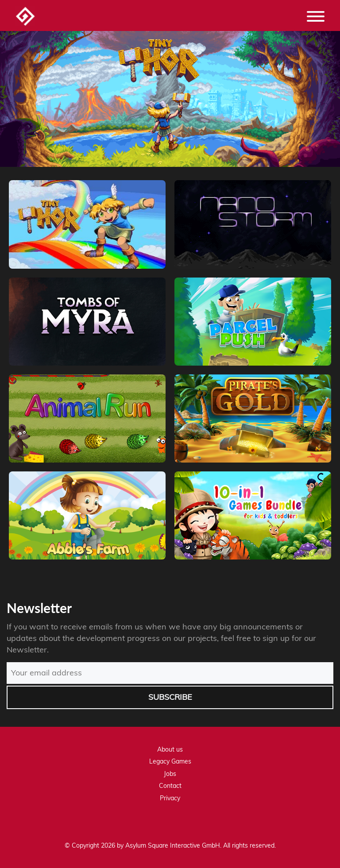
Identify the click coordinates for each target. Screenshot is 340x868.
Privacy (170, 798)
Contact (170, 786)
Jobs (170, 774)
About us (170, 749)
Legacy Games (170, 761)
